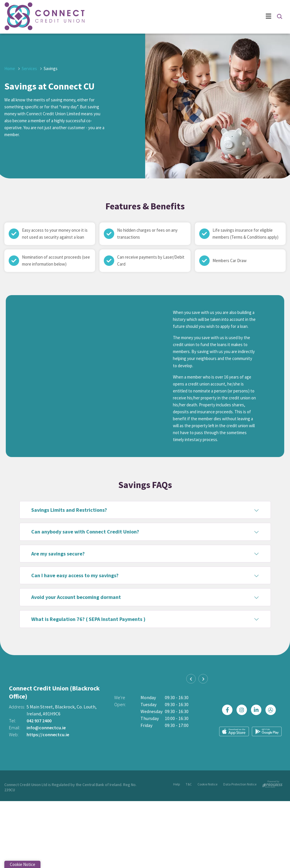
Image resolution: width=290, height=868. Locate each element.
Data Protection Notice (240, 784)
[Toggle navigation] (177, 17)
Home (10, 68)
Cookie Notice (207, 784)
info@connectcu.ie (46, 728)
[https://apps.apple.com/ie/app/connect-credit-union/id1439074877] (272, 710)
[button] (279, 16)
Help (177, 784)
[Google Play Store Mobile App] (267, 731)
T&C (189, 784)
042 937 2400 (39, 721)
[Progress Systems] (272, 783)
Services (29, 68)
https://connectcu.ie (48, 734)
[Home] (32, 17)
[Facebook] (229, 710)
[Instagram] (243, 710)
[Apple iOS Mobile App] (234, 731)
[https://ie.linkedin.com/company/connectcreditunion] (258, 710)
